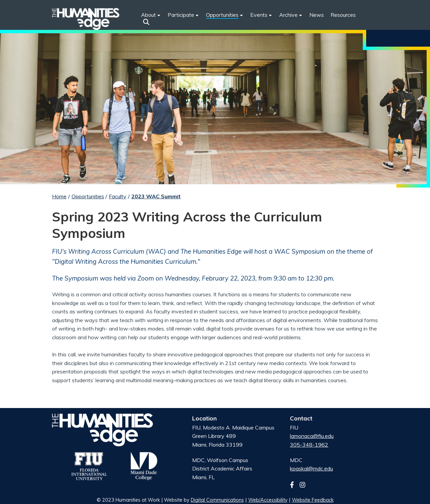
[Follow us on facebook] (294, 485)
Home (59, 196)
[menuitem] (183, 15)
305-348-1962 (309, 445)
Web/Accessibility (268, 500)
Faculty (118, 196)
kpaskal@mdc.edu (311, 468)
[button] (146, 22)
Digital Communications (217, 500)
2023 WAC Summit (156, 196)
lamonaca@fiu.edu (312, 436)
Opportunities (88, 196)
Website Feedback (313, 500)
